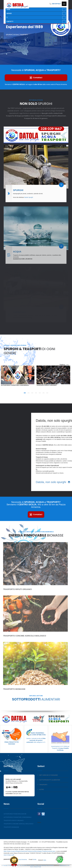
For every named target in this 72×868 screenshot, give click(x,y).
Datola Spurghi (29, 196)
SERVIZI (9, 14)
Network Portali (37, 867)
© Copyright (5, 865)
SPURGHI (18, 188)
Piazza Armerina (22, 863)
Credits (37, 865)
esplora (64, 365)
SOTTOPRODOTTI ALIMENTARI (50, 780)
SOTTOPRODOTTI (36, 699)
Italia (45, 863)
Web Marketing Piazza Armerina (46, 865)
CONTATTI (10, 22)
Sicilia (35, 863)
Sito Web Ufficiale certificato (28, 865)
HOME (8, 9)
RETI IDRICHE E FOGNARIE (49, 775)
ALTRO (42, 789)
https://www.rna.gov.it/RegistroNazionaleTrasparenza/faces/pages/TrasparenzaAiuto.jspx (29, 851)
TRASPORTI (43, 785)
